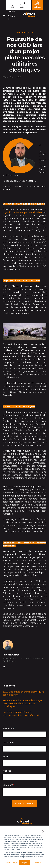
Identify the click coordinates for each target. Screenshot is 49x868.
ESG (12, 6)
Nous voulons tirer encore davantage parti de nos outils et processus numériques (22, 703)
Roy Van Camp (11, 655)
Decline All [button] (38, 863)
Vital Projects (24, 32)
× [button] (43, 831)
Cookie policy (23, 5)
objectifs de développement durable (22, 212)
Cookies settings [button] (11, 863)
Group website (37, 5)
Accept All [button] (24, 863)
